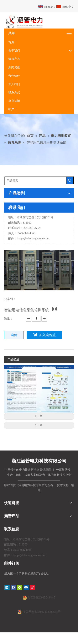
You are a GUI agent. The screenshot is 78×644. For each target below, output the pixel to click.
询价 (14, 335)
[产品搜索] (35, 181)
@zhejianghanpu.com (37, 238)
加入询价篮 (47, 335)
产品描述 (13, 359)
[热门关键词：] (70, 180)
